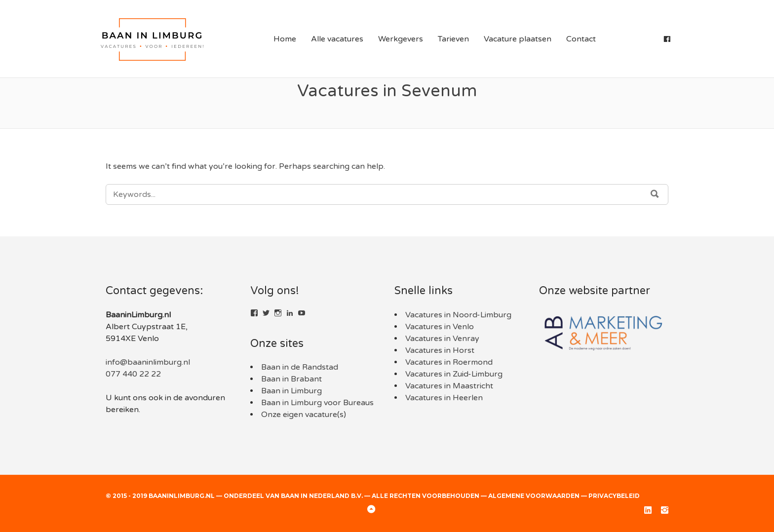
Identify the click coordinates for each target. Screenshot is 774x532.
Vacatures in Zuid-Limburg (454, 374)
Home (285, 39)
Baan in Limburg (291, 391)
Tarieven (453, 39)
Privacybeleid (614, 496)
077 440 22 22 (133, 374)
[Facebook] (667, 39)
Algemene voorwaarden (534, 496)
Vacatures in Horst (440, 350)
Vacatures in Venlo (440, 327)
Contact (581, 39)
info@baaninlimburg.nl (148, 362)
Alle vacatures (337, 39)
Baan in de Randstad (300, 367)
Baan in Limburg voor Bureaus (317, 403)
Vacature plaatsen (518, 39)
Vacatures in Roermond (449, 362)
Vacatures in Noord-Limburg (458, 315)
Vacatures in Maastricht (449, 386)
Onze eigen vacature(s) (304, 415)
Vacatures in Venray (442, 339)
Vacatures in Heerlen (444, 398)
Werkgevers (401, 39)
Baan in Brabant (291, 379)
